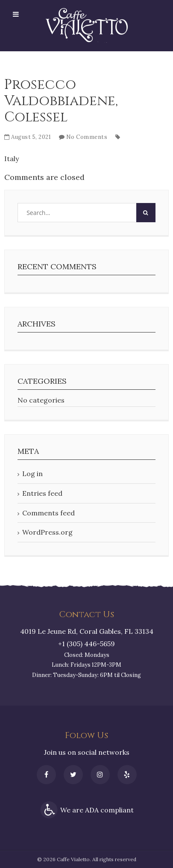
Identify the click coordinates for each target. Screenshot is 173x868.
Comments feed (48, 513)
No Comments (87, 137)
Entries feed (42, 493)
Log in (32, 474)
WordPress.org (47, 532)
